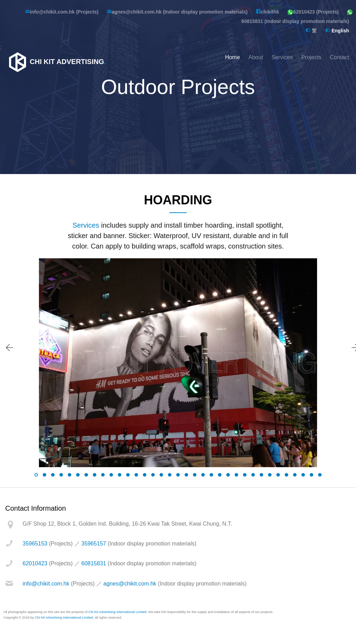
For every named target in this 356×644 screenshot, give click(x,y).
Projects (311, 57)
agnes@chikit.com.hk (130, 584)
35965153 (35, 544)
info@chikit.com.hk (46, 584)
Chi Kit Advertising (56, 62)
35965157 (94, 544)
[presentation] (9, 348)
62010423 (35, 563)
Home (232, 57)
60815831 (94, 563)
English (337, 31)
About (256, 57)
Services (282, 57)
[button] (36, 475)
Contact (339, 57)
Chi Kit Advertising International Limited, (64, 617)
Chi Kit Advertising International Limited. (118, 612)
